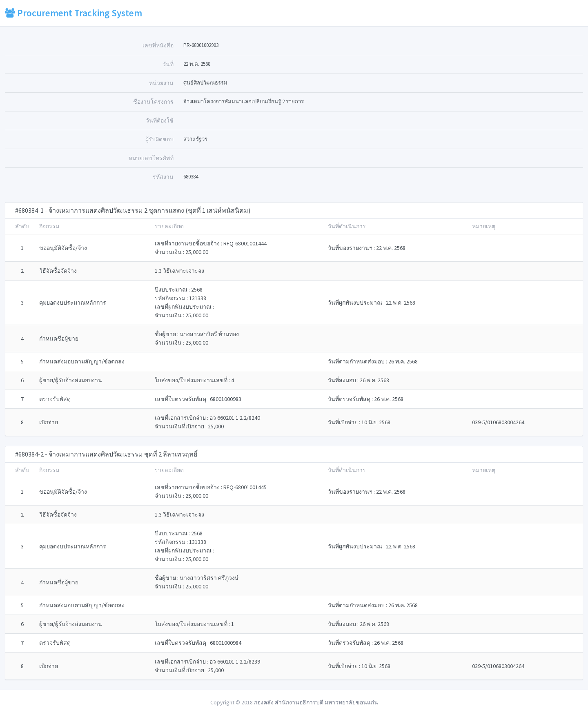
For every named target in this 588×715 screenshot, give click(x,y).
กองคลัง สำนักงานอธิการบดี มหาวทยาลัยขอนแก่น (316, 702)
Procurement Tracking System (73, 13)
